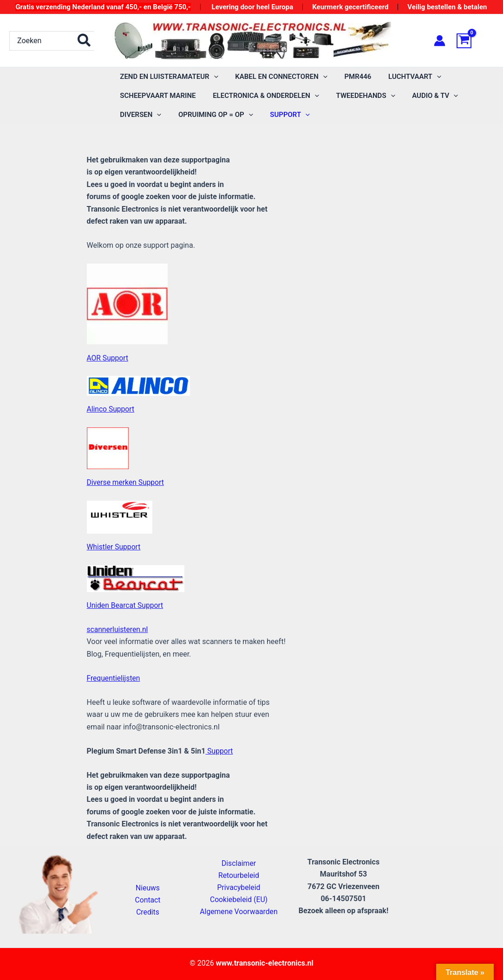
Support (219, 751)
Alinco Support (111, 409)
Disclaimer (238, 862)
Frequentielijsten (114, 678)
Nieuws (148, 887)
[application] (212, 77)
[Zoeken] (85, 41)
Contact (148, 899)
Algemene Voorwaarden (239, 911)
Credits (148, 912)
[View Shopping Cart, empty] (475, 41)
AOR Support (108, 358)
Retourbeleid (239, 874)
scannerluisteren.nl (118, 629)
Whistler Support (114, 547)
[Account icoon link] (440, 41)
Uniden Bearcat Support (126, 605)
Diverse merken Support (126, 482)
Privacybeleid (239, 887)
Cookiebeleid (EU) (239, 899)
